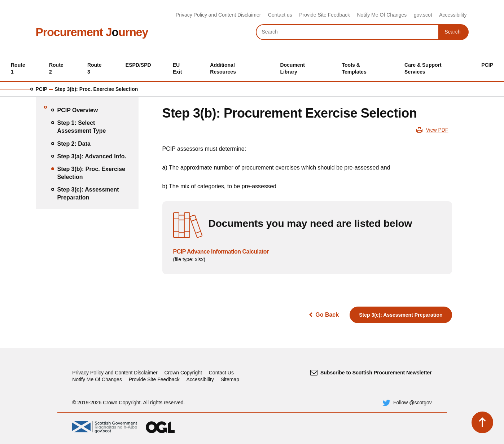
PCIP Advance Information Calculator (221, 252)
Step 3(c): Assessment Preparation (401, 315)
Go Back (327, 315)
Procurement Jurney (92, 32)
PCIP (42, 89)
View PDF (437, 130)
